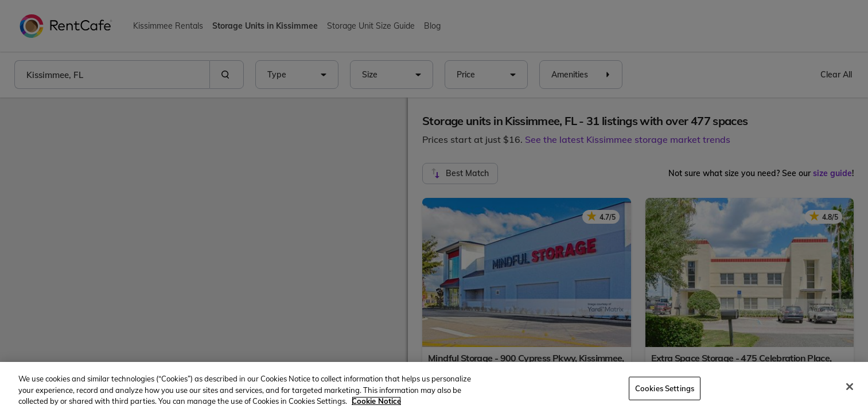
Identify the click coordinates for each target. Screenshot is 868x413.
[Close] (850, 387)
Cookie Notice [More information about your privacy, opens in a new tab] (376, 401)
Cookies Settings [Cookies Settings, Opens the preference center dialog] (665, 388)
